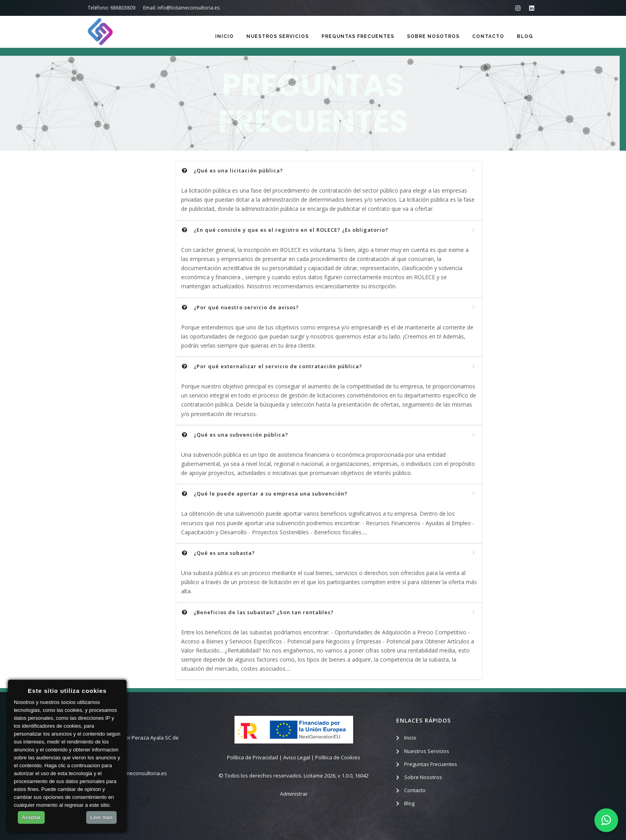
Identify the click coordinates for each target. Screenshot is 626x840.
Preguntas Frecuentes (358, 36)
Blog (525, 36)
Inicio (224, 36)
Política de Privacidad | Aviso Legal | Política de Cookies (294, 757)
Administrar (294, 794)
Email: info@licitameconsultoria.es (181, 8)
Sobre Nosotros (433, 36)
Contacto (488, 36)
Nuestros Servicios (278, 36)
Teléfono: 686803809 (112, 8)
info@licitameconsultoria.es (134, 773)
